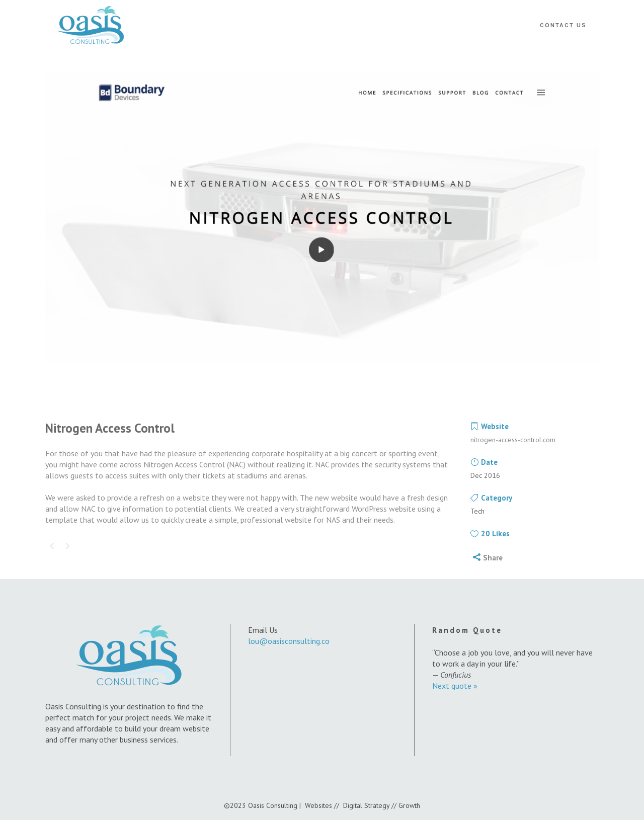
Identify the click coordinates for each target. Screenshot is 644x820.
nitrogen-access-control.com (513, 440)
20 (495, 534)
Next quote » (455, 686)
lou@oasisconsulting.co (289, 641)
